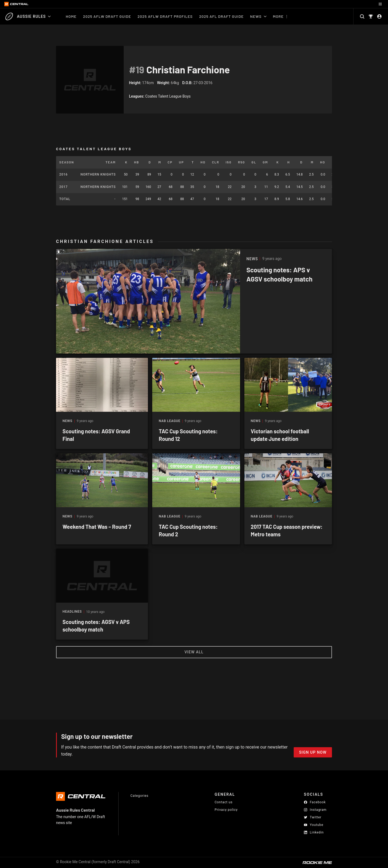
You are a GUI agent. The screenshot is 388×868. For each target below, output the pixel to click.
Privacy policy (226, 810)
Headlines (72, 612)
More (278, 16)
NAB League (169, 421)
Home (71, 16)
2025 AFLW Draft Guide (107, 16)
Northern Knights (98, 174)
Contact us (224, 802)
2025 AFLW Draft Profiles (165, 16)
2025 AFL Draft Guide (221, 16)
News (258, 16)
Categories (139, 796)
